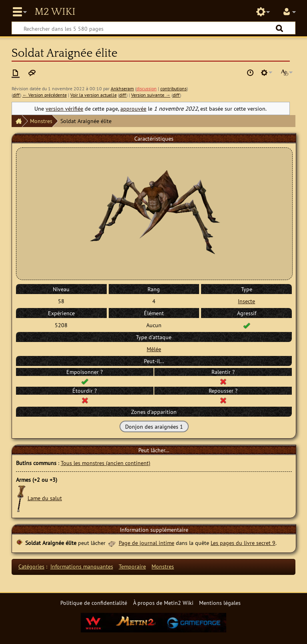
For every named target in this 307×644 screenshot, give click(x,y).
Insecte (246, 301)
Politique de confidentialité (94, 603)
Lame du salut (45, 498)
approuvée (133, 108)
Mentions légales (220, 603)
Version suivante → (151, 95)
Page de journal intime (147, 543)
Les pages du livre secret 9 (243, 543)
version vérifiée (64, 108)
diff (16, 95)
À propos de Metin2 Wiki (163, 603)
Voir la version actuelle (94, 95)
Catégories (31, 566)
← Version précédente (45, 95)
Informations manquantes (82, 566)
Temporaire (132, 566)
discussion (147, 88)
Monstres (41, 121)
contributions (173, 88)
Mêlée (154, 349)
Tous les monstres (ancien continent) (106, 463)
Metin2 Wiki (55, 12)
